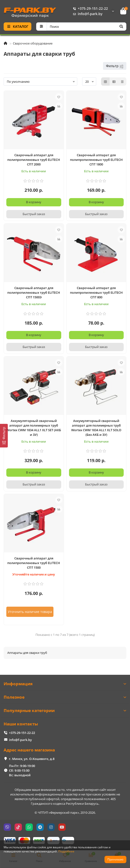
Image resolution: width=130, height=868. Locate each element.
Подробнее (66, 851)
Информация (65, 684)
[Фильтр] (4, 435)
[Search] (87, 27)
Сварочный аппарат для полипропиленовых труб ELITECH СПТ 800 (96, 292)
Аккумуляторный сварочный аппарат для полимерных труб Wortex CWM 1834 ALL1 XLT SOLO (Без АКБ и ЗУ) (96, 428)
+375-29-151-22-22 (89, 9)
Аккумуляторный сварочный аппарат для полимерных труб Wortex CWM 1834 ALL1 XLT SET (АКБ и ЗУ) (34, 428)
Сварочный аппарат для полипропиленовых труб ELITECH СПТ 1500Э (34, 292)
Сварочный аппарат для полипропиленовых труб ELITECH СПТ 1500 (34, 563)
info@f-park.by (87, 14)
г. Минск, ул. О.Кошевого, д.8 (32, 759)
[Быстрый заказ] (34, 214)
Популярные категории (65, 710)
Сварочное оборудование (33, 43)
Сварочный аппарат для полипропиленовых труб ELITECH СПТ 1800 (96, 160)
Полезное (65, 697)
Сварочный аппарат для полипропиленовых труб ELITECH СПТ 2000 (34, 160)
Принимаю (115, 859)
